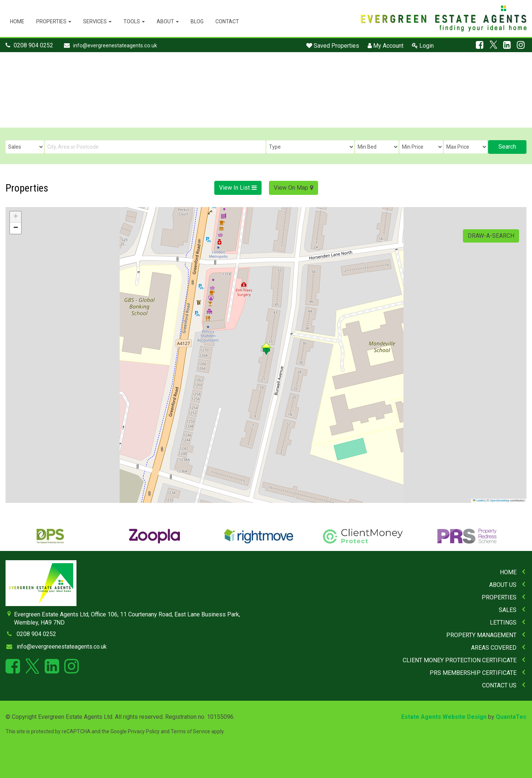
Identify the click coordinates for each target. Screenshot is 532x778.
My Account (386, 46)
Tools (134, 21)
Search (507, 147)
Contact (227, 21)
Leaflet (479, 500)
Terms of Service (190, 731)
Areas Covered (494, 648)
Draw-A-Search (491, 236)
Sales (508, 610)
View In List (234, 188)
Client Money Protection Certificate (460, 660)
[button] (266, 349)
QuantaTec (511, 717)
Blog (197, 21)
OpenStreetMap (500, 500)
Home (17, 21)
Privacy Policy (144, 731)
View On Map (291, 188)
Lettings (503, 623)
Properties (54, 21)
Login (423, 46)
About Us (503, 585)
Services (97, 21)
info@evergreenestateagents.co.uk (115, 46)
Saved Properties (333, 46)
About (168, 21)
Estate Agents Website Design (444, 717)
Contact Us (499, 685)
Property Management (481, 635)
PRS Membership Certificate (473, 673)
